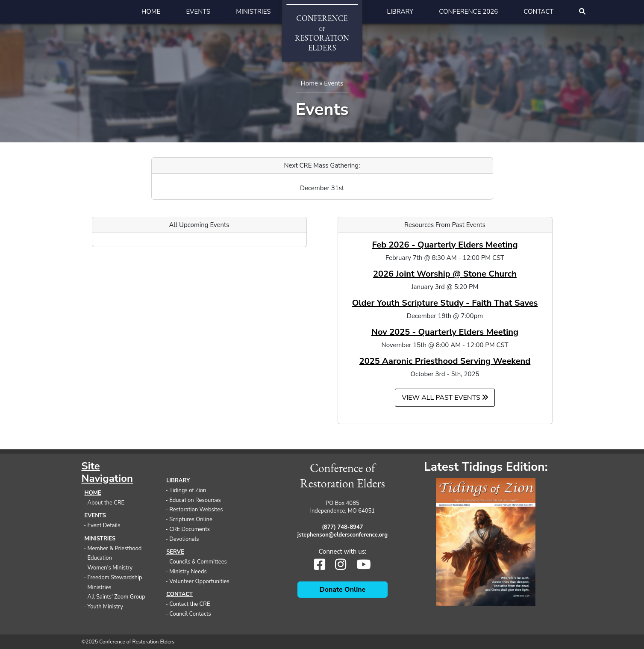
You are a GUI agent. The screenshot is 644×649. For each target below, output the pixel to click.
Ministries (253, 12)
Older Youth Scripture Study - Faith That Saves (445, 303)
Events (198, 12)
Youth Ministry (106, 607)
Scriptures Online (191, 519)
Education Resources (195, 500)
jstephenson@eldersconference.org (343, 535)
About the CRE (106, 503)
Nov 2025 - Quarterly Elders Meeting (445, 332)
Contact (538, 12)
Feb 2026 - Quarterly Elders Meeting (445, 245)
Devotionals (184, 539)
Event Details (104, 525)
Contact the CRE (190, 604)
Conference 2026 (468, 12)
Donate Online (343, 590)
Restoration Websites (196, 510)
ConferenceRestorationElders (322, 33)
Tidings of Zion (188, 490)
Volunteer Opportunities (199, 581)
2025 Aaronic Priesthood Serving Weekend (445, 361)
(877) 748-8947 (342, 527)
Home (151, 12)
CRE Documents (190, 529)
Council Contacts (190, 614)
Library (400, 12)
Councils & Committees (198, 562)
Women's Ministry (110, 568)
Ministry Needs (188, 572)
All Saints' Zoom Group (116, 597)
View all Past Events (445, 398)
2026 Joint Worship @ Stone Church (445, 274)
